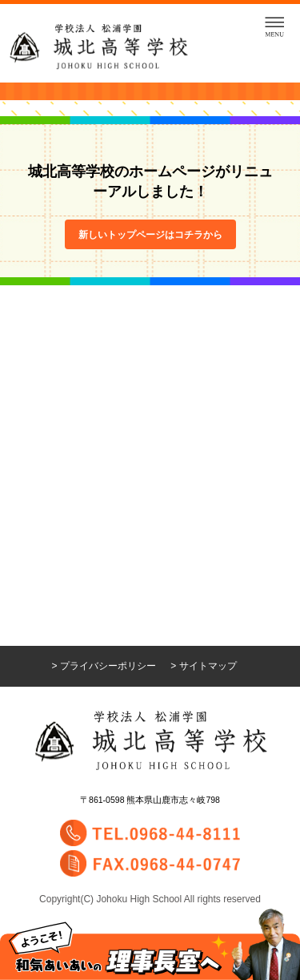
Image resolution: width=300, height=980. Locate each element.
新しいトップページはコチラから (150, 235)
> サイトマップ (203, 666)
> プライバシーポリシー (103, 666)
